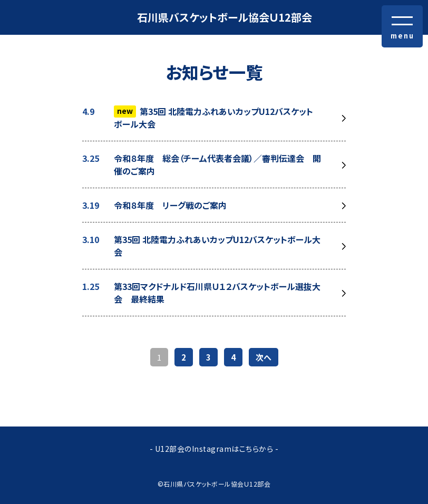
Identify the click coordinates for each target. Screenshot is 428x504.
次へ (264, 357)
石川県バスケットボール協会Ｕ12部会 (225, 17)
